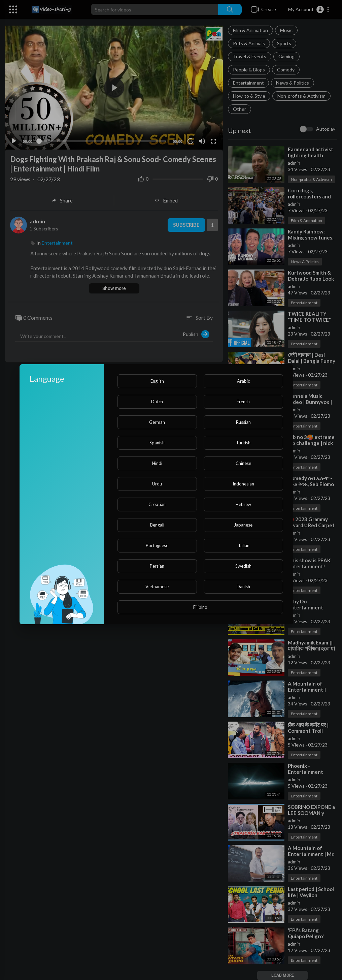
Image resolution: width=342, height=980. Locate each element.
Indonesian (243, 484)
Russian (243, 422)
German (157, 422)
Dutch (157, 402)
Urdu (157, 484)
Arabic (243, 381)
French (243, 402)
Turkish (243, 443)
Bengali (157, 525)
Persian (157, 566)
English (157, 381)
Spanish (157, 443)
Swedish (243, 566)
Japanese (243, 525)
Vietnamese (157, 587)
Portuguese (157, 545)
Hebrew (243, 504)
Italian (243, 545)
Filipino (200, 607)
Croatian (157, 504)
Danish (243, 587)
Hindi (157, 463)
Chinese (243, 463)
